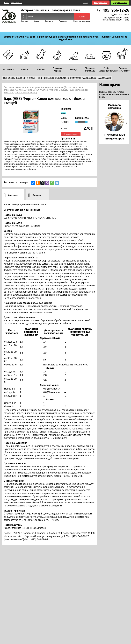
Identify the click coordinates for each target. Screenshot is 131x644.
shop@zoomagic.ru (114, 139)
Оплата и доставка (82, 21)
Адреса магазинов (120, 15)
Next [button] (127, 123)
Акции (36, 21)
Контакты (49, 21)
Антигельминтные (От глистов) (32, 90)
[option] (114, 122)
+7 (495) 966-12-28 (113, 11)
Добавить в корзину (77, 137)
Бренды (24, 21)
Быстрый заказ (101, 3)
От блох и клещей (59, 90)
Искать (82, 17)
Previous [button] (102, 123)
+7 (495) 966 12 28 (114, 135)
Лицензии (63, 21)
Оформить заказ (120, 3)
